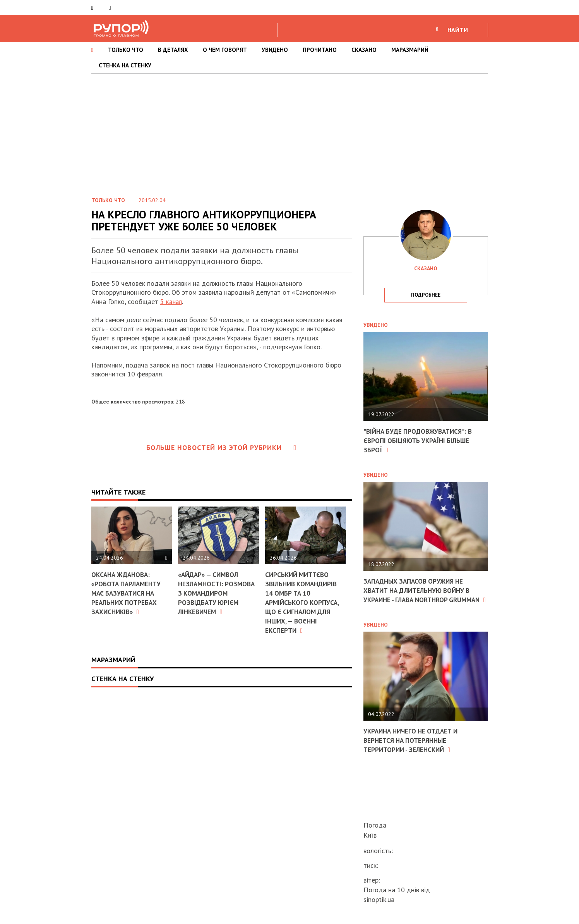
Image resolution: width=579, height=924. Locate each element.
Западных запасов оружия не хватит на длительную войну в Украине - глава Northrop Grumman (421, 594)
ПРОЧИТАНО (320, 50)
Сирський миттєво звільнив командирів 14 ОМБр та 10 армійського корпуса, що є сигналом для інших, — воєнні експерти (303, 602)
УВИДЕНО (275, 50)
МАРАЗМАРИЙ (410, 50)
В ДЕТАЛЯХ (173, 50)
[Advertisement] (289, 132)
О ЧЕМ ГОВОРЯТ (225, 50)
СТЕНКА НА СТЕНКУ (125, 65)
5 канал (172, 301)
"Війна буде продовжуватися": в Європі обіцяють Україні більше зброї (421, 440)
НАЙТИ (458, 30)
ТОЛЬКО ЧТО (126, 50)
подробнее (426, 295)
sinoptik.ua (379, 899)
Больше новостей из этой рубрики (221, 447)
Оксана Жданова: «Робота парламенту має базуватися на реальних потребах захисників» (128, 593)
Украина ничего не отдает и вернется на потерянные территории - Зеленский (414, 748)
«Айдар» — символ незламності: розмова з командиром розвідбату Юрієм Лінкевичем (218, 593)
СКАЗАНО (364, 50)
